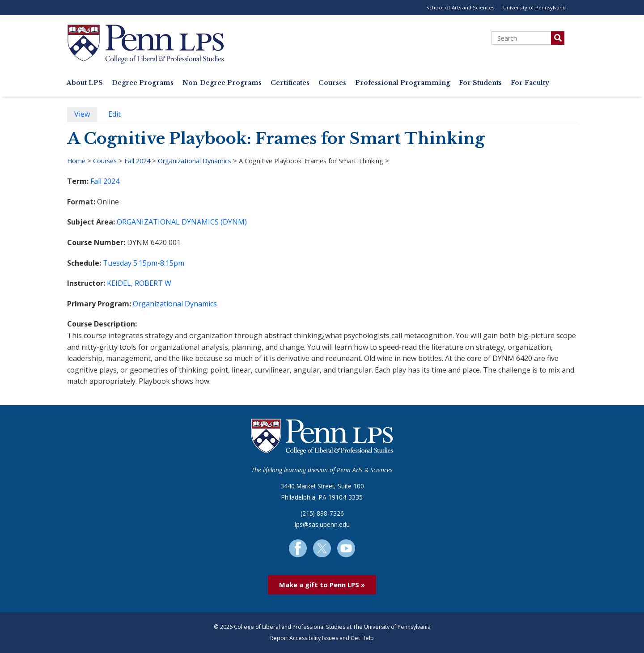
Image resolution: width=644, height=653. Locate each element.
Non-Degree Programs (222, 83)
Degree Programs (143, 83)
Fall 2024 (137, 161)
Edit (118, 115)
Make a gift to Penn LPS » (322, 585)
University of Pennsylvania (535, 7)
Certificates (290, 83)
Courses (332, 83)
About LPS (85, 83)
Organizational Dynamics (195, 161)
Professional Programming (402, 83)
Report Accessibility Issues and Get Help (322, 638)
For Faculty (530, 83)
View (86, 115)
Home (76, 161)
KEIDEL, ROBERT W (139, 283)
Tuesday (117, 263)
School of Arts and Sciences (460, 7)
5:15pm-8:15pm (159, 263)
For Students (480, 83)
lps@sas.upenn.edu (322, 524)
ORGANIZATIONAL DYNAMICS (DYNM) (182, 222)
